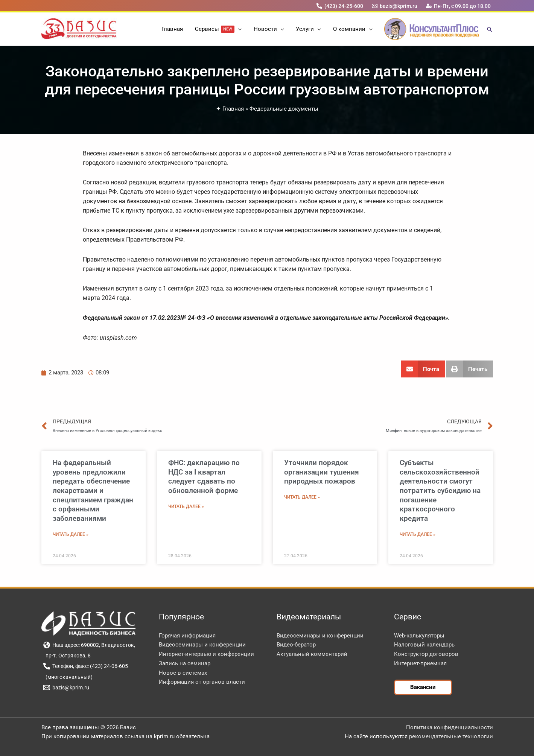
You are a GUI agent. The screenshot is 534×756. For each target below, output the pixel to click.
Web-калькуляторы (419, 636)
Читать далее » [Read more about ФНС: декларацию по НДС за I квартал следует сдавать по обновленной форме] (186, 507)
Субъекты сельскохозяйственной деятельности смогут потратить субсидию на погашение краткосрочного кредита (440, 491)
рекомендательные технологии (451, 736)
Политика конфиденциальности (450, 727)
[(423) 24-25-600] (340, 6)
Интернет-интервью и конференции (206, 654)
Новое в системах (183, 673)
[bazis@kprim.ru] (394, 6)
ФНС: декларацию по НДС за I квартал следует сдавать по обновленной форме (204, 477)
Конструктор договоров (426, 654)
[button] (239, 29)
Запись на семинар (185, 663)
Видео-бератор (296, 645)
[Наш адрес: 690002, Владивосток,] (89, 645)
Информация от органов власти (202, 682)
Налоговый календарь (424, 645)
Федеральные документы (284, 109)
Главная (233, 109)
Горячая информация (187, 636)
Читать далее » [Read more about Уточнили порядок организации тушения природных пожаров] (302, 497)
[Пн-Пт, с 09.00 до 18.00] (458, 6)
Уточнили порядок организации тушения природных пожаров (322, 472)
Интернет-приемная (420, 663)
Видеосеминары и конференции (202, 645)
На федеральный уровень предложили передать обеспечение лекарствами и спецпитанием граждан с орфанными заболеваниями (93, 491)
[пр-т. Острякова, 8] (67, 656)
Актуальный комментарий (312, 654)
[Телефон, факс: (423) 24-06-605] (86, 666)
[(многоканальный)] (68, 677)
